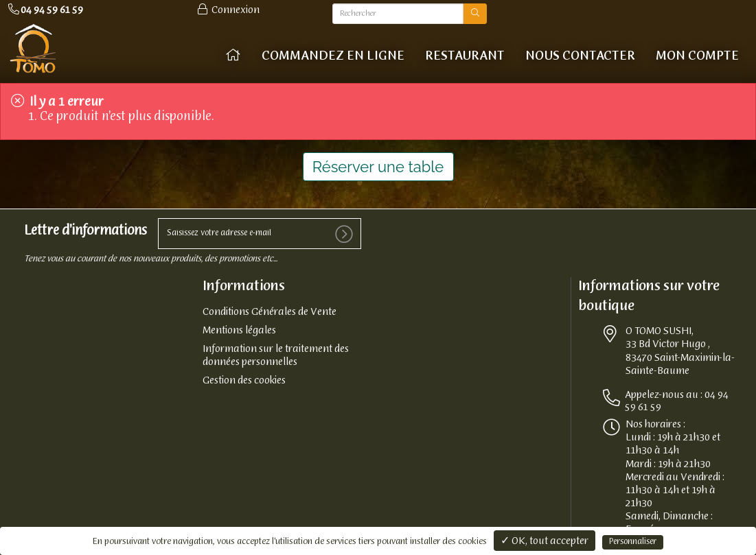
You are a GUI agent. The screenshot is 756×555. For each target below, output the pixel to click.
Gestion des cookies (244, 381)
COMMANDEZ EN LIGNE (333, 56)
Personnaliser (633, 542)
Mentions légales (239, 331)
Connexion (228, 10)
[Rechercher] (398, 14)
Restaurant (465, 56)
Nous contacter (580, 56)
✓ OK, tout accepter (545, 541)
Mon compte (697, 56)
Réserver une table (378, 167)
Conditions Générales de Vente (270, 312)
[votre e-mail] (260, 234)
